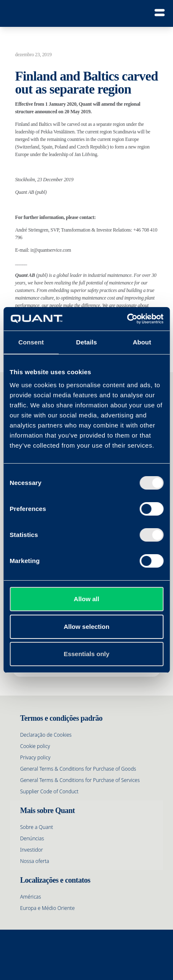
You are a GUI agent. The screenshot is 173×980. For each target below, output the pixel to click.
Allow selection (86, 627)
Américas (31, 897)
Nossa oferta (35, 861)
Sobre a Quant (37, 827)
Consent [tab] (31, 342)
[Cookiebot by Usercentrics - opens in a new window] (127, 319)
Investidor (32, 850)
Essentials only (86, 654)
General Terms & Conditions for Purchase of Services (80, 780)
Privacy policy (35, 757)
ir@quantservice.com (51, 250)
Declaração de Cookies (46, 735)
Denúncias (32, 838)
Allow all (86, 599)
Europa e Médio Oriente (47, 908)
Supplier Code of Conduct (49, 791)
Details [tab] (87, 342)
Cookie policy (35, 746)
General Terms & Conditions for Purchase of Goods (78, 769)
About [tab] (142, 342)
